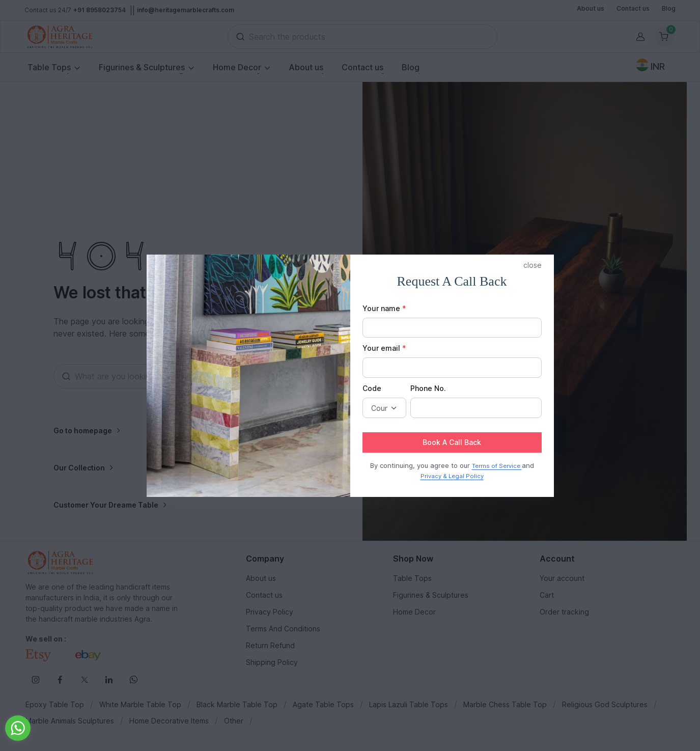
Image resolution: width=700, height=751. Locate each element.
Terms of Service (497, 466)
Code (372, 388)
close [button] (533, 265)
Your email (384, 348)
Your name (384, 308)
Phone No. (428, 388)
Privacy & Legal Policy (452, 476)
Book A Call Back (452, 442)
